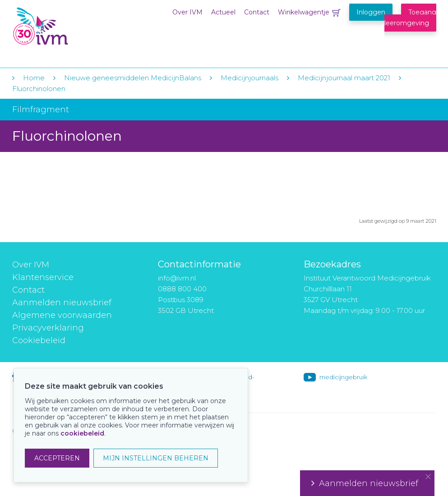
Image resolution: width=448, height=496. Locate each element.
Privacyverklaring (48, 328)
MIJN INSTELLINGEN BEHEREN (156, 458)
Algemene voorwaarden (62, 315)
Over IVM (187, 12)
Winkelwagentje (304, 12)
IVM (67, 26)
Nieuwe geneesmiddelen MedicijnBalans (133, 78)
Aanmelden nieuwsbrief (62, 303)
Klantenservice (43, 277)
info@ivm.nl (177, 278)
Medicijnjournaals (249, 78)
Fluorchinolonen (39, 89)
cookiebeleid (82, 433)
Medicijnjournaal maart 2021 (344, 78)
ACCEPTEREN (57, 458)
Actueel (223, 12)
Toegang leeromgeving (410, 18)
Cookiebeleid (39, 340)
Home (34, 78)
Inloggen (371, 12)
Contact (257, 12)
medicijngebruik (343, 377)
